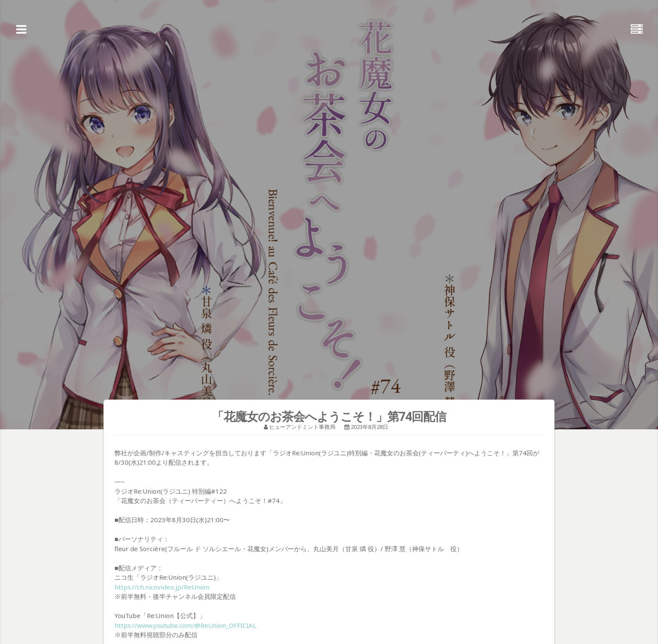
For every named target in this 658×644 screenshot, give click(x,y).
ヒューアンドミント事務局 (302, 427)
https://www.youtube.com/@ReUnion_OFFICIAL (185, 625)
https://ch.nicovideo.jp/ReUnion (162, 587)
